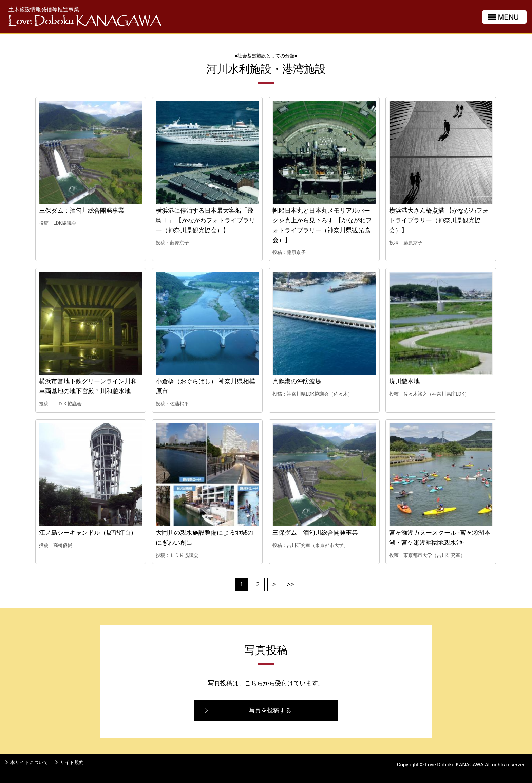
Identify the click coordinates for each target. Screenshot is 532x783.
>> (290, 584)
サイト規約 (72, 762)
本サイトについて (29, 762)
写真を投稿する (270, 710)
